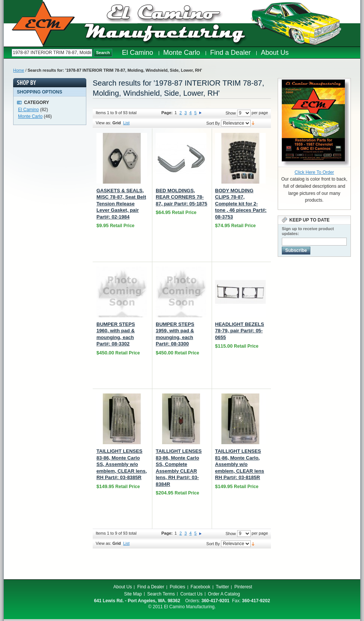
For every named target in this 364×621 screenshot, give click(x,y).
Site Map (133, 594)
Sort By (213, 123)
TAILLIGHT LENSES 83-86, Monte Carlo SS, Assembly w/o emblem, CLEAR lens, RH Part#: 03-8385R (122, 464)
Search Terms (161, 594)
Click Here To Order (314, 172)
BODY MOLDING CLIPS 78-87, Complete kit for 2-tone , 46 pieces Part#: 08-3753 (241, 204)
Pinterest (243, 587)
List (126, 123)
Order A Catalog (224, 594)
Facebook (201, 587)
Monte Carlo (30, 116)
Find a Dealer (151, 587)
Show (231, 113)
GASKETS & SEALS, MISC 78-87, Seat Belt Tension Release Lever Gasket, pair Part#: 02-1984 (121, 204)
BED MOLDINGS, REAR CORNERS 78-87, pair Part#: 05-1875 (181, 197)
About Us (123, 587)
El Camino (28, 110)
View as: (103, 123)
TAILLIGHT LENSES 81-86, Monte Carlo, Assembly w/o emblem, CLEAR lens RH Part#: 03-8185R (240, 464)
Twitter (222, 587)
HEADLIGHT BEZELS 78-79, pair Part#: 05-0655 (240, 331)
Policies (177, 587)
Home (19, 70)
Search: (8, 53)
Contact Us (191, 594)
